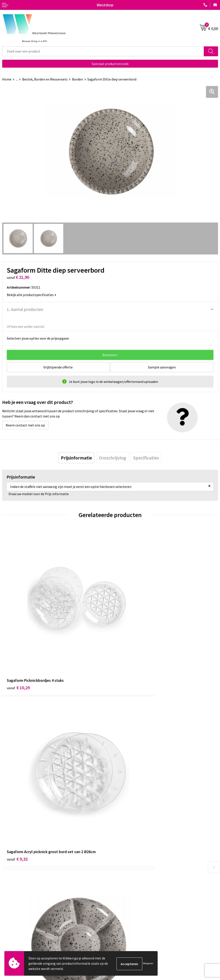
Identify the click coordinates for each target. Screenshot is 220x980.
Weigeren (148, 963)
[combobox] (103, 51)
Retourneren (12, 922)
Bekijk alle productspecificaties (32, 295)
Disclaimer (120, 929)
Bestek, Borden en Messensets (45, 79)
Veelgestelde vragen (127, 854)
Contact (8, 915)
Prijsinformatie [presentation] (76, 458)
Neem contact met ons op (25, 425)
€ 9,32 (125, 643)
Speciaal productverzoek (110, 64)
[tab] (76, 458)
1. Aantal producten (25, 309)
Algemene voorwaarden (130, 915)
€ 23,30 (18, 771)
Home (7, 79)
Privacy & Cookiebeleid (129, 922)
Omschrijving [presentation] (113, 458)
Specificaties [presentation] (146, 458)
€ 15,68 (126, 771)
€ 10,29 (18, 643)
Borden (77, 79)
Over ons (119, 848)
